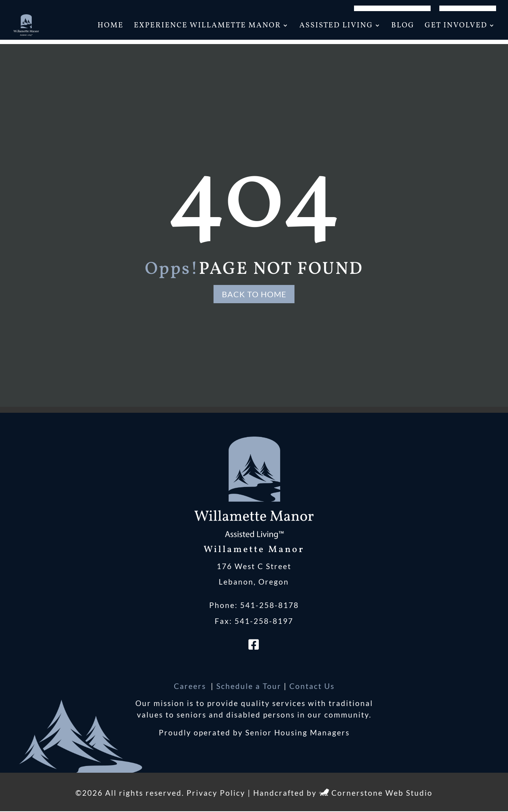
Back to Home (254, 294)
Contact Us (312, 686)
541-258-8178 (269, 606)
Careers (191, 686)
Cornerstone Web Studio (382, 794)
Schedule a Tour (249, 686)
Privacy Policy (216, 794)
